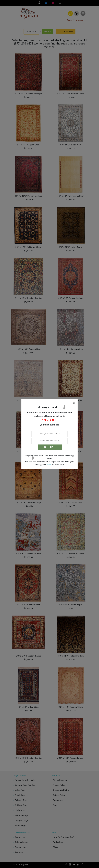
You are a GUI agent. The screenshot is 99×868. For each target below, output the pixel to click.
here (49, 465)
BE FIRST (50, 447)
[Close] (50, 403)
